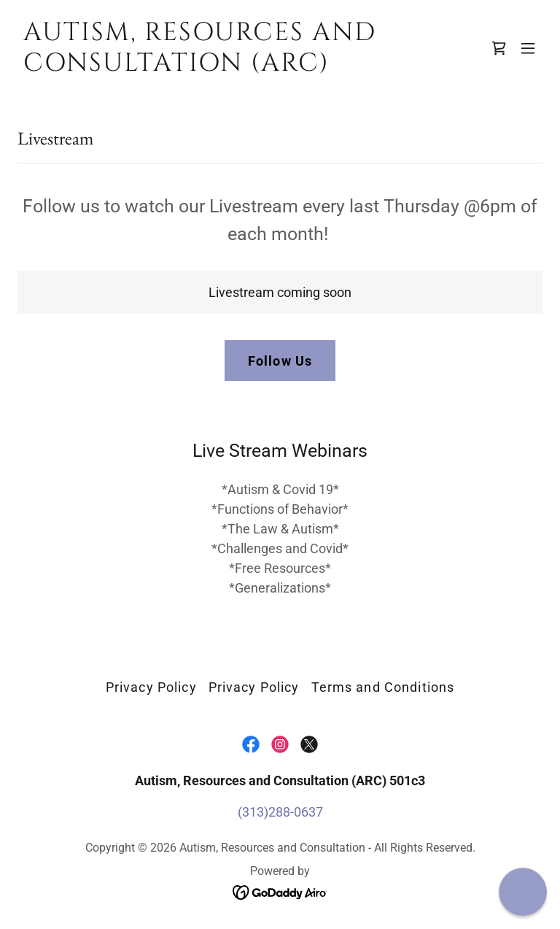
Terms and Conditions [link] (383, 687)
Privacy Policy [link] (151, 687)
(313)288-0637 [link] (280, 812)
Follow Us (280, 361)
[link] (201, 66)
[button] (528, 48)
